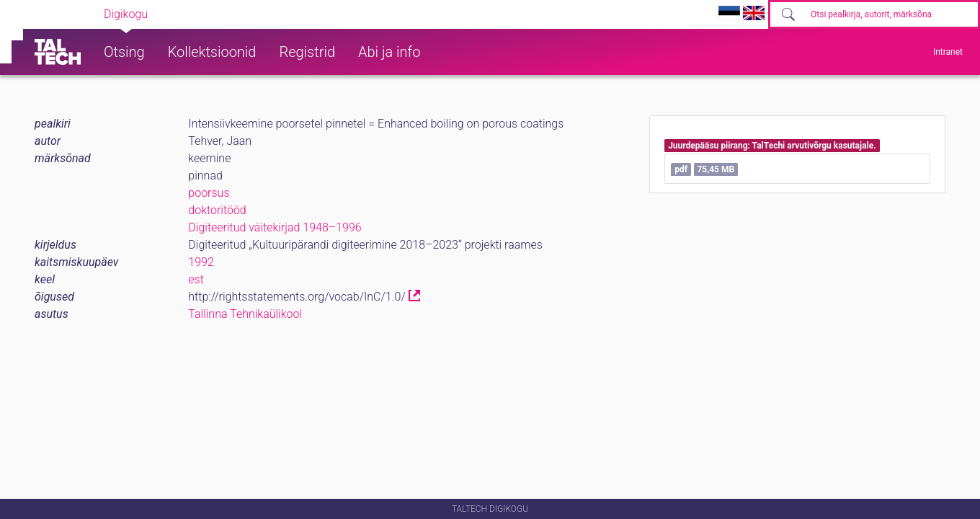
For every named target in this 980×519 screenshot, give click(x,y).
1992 (201, 262)
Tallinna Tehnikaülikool (245, 314)
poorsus (209, 193)
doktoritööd (217, 210)
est (196, 279)
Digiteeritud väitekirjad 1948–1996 (275, 227)
